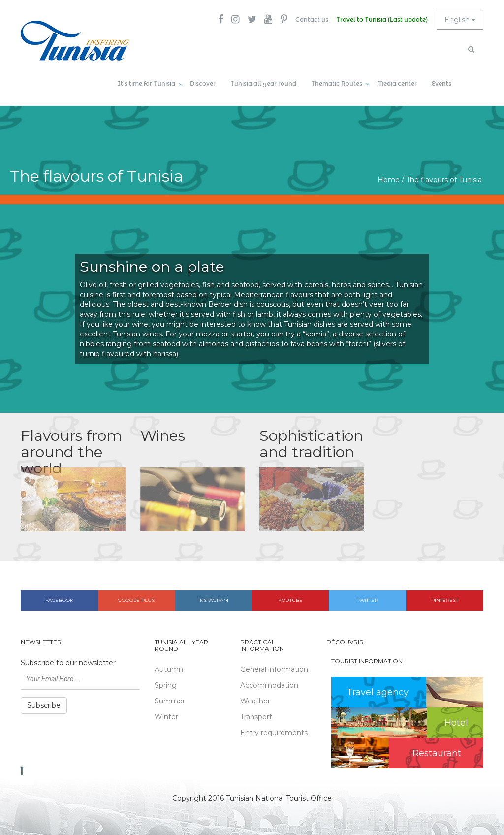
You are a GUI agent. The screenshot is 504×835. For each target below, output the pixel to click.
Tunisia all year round (263, 84)
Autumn (169, 669)
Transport (256, 717)
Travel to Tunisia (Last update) (382, 20)
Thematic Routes (337, 84)
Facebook (59, 600)
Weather (255, 701)
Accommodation (269, 685)
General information (274, 669)
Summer (170, 701)
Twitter (367, 600)
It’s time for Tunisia (146, 84)
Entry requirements (274, 733)
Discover (203, 84)
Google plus (136, 600)
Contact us (312, 20)
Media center (397, 84)
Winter (166, 717)
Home (389, 180)
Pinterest (445, 600)
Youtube (290, 600)
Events (441, 84)
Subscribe (44, 705)
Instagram (213, 600)
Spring (166, 685)
